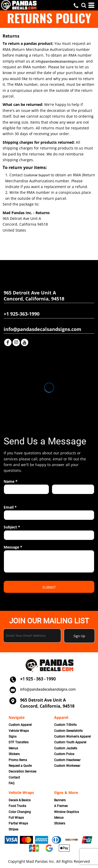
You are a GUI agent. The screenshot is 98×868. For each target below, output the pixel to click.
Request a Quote (20, 766)
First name (11, 497)
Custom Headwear (67, 760)
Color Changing (20, 812)
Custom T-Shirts (65, 725)
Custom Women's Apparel (72, 737)
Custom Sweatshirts (68, 731)
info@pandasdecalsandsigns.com (60, 62)
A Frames (61, 806)
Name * (11, 481)
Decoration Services (22, 771)
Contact (14, 777)
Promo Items (18, 760)
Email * (10, 507)
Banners (60, 800)
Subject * (12, 527)
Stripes (13, 829)
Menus (13, 748)
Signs (13, 737)
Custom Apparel (20, 725)
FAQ (11, 783)
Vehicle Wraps (19, 731)
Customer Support (37, 175)
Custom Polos (64, 754)
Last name (59, 497)
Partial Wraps (18, 823)
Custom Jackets (66, 748)
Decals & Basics (20, 800)
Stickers (14, 754)
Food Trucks (17, 806)
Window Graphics (67, 812)
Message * (13, 547)
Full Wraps (16, 818)
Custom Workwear (67, 766)
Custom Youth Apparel (70, 742)
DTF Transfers (19, 742)
